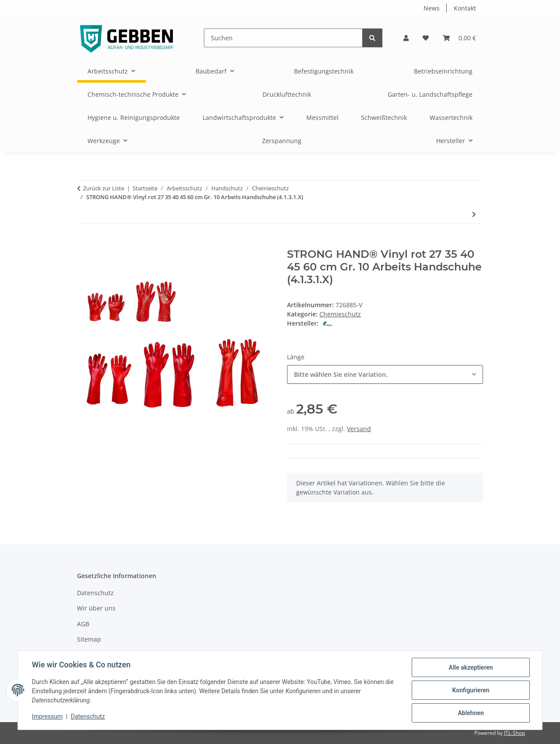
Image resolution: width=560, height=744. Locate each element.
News (432, 8)
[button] (406, 38)
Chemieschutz (340, 314)
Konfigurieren (471, 690)
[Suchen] (283, 38)
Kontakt (465, 8)
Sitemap (89, 639)
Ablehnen (471, 713)
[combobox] (385, 374)
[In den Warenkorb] (84, 243)
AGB (83, 624)
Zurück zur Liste (104, 188)
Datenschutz (88, 717)
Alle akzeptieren (471, 667)
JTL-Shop (514, 733)
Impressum (47, 717)
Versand (359, 429)
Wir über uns (96, 608)
